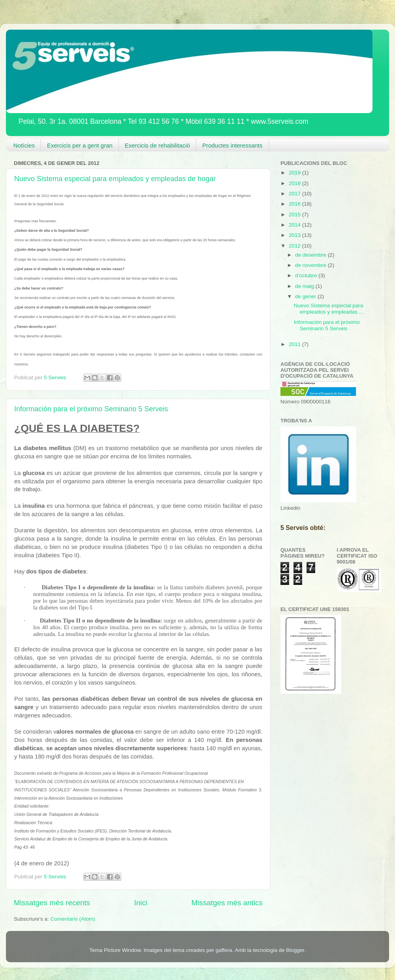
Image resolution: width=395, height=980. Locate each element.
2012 (295, 246)
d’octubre (307, 275)
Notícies (24, 145)
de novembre (311, 265)
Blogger (295, 950)
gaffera (224, 950)
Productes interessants (232, 145)
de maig (305, 286)
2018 (295, 183)
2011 (295, 344)
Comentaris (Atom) (73, 919)
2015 (295, 215)
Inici (141, 903)
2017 (295, 194)
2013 (295, 235)
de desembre (311, 255)
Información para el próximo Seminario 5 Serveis (91, 409)
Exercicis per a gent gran (80, 145)
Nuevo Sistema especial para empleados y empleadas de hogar (115, 179)
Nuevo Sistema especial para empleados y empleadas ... (329, 309)
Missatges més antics (227, 903)
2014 (295, 225)
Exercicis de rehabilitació (157, 145)
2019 (295, 173)
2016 (295, 204)
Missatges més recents (52, 903)
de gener (306, 296)
